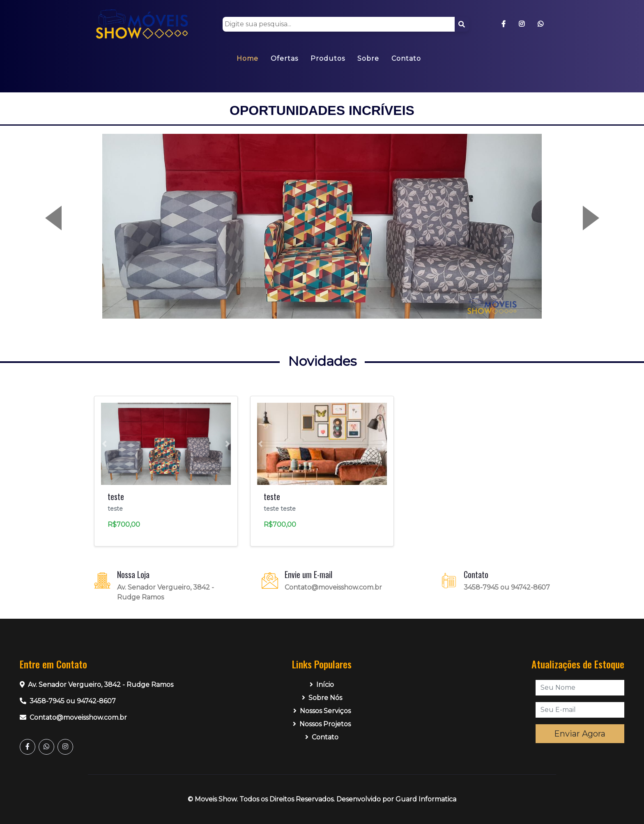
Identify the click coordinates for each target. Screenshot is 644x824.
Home (247, 59)
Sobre (368, 59)
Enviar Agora (580, 734)
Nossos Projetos (322, 724)
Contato (406, 59)
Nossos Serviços (322, 711)
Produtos (328, 59)
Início (322, 685)
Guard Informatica (426, 799)
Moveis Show (216, 799)
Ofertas (284, 59)
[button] (66, 226)
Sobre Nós (322, 698)
